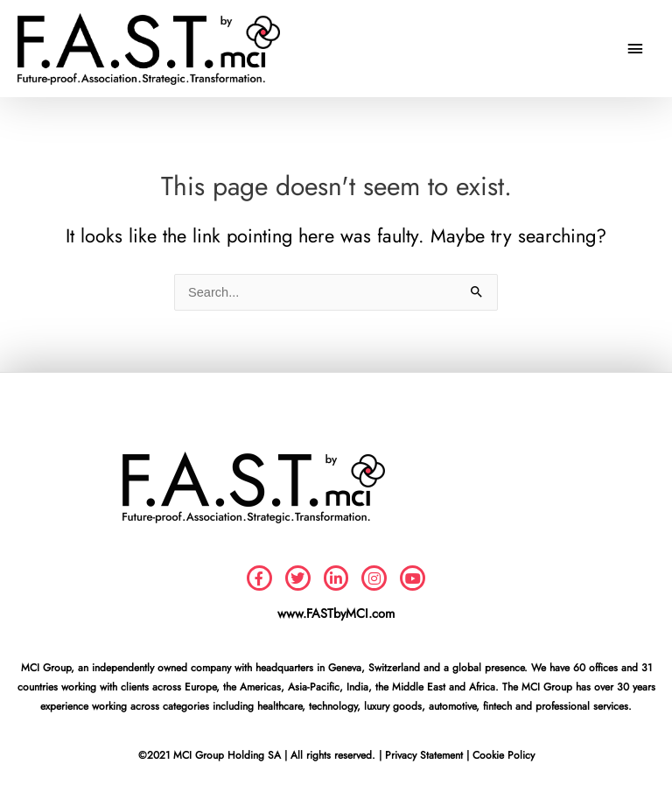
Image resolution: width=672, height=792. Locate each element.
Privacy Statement (424, 755)
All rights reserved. (333, 755)
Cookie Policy (504, 755)
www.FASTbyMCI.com (336, 613)
